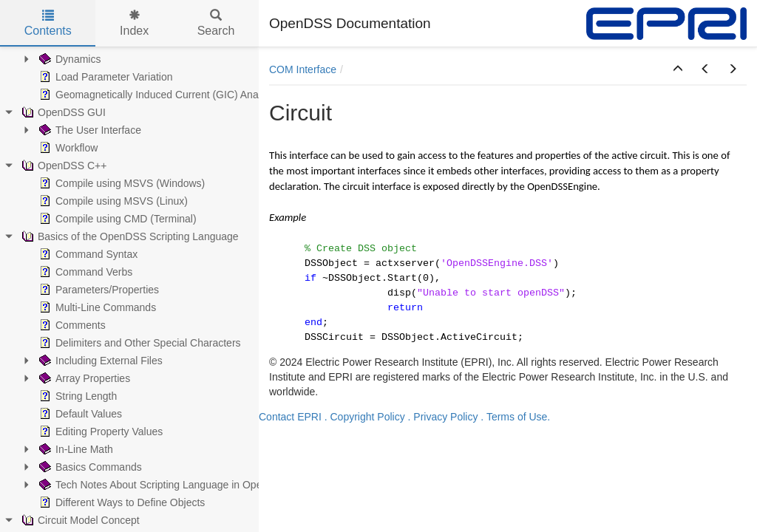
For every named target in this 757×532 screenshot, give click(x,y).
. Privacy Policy (443, 417)
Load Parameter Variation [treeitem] (105, 77)
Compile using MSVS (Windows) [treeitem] (120, 183)
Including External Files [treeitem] (99, 361)
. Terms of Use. (515, 417)
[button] (678, 69)
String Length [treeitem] (77, 396)
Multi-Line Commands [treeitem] (96, 307)
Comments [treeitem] (71, 325)
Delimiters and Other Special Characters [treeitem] (139, 343)
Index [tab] (134, 23)
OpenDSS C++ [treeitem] (62, 166)
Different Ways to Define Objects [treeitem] (120, 502)
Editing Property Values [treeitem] (99, 432)
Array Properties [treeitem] (83, 378)
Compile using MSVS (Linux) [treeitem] (112, 201)
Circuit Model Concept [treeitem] (79, 520)
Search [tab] (216, 23)
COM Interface (303, 69)
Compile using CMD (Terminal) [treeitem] (116, 219)
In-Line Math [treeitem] (75, 449)
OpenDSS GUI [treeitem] (62, 112)
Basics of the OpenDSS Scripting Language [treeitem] (129, 236)
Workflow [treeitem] (67, 148)
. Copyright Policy (365, 417)
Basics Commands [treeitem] (89, 467)
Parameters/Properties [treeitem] (98, 290)
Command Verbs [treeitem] (84, 272)
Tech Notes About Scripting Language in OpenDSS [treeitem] (163, 485)
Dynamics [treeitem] (68, 59)
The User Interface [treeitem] (89, 130)
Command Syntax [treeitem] (87, 254)
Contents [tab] (48, 23)
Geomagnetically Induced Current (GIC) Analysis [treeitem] (157, 95)
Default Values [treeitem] (79, 414)
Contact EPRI (290, 417)
